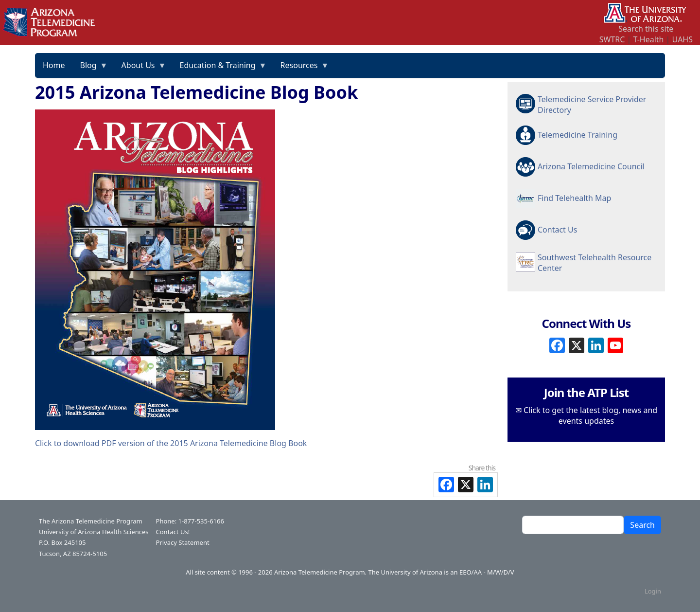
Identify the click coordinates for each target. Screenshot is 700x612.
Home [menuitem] (54, 65)
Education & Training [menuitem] (220, 69)
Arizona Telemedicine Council (591, 166)
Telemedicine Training (577, 135)
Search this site (646, 29)
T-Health (648, 39)
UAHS (682, 39)
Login (653, 591)
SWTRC (612, 39)
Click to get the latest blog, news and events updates (590, 415)
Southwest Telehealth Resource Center (595, 263)
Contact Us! (173, 532)
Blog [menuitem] (90, 69)
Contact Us (557, 230)
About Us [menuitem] (140, 69)
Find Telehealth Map (574, 198)
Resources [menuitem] (301, 69)
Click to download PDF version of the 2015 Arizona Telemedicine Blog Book (171, 443)
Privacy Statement (183, 542)
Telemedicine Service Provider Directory (592, 105)
